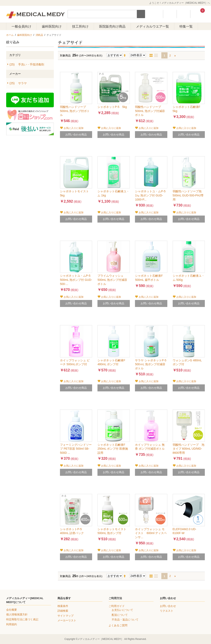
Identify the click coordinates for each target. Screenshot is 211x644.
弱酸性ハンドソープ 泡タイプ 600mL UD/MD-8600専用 (189, 449)
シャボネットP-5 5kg (112, 107)
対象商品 (65, 55)
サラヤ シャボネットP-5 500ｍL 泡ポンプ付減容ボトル (151, 364)
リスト (157, 55)
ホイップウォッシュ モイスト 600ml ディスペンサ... (151, 533)
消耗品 (39, 35)
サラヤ (18, 83)
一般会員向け (21, 26)
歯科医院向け (52, 26)
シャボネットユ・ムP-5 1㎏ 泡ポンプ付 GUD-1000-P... (150, 195)
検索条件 (63, 606)
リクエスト (167, 611)
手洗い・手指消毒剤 (27, 65)
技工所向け (80, 26)
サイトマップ (66, 616)
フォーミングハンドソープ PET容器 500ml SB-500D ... (76, 449)
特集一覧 (186, 26)
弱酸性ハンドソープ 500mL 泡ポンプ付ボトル (75, 111)
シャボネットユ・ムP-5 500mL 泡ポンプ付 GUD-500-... (76, 280)
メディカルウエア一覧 (152, 26)
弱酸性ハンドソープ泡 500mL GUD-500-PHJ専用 (188, 195)
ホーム (10, 35)
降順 (126, 55)
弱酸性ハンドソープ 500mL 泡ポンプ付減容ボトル (150, 111)
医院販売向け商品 (112, 26)
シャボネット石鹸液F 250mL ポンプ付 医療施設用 (113, 449)
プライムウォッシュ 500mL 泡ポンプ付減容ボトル (112, 280)
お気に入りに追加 (74, 128)
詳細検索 (63, 611)
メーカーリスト (67, 620)
